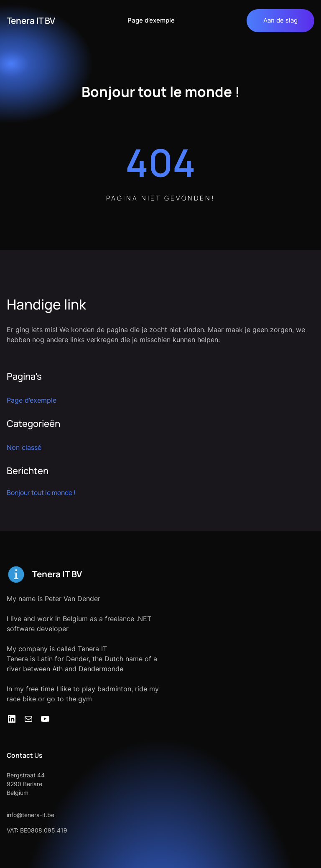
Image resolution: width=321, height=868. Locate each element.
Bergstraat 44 (26, 775)
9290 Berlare (24, 784)
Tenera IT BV (31, 20)
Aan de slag (280, 20)
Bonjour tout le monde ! (41, 492)
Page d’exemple (151, 20)
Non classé (24, 447)
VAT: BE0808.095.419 (37, 830)
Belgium (18, 793)
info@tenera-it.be (31, 815)
